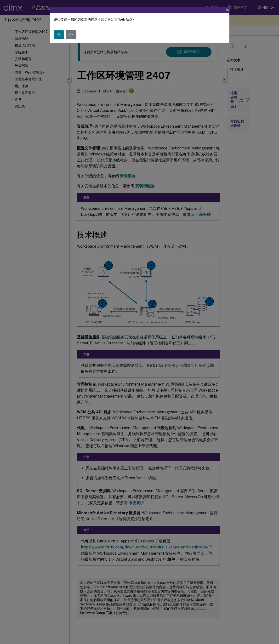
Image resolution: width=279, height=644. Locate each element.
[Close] (228, 10)
